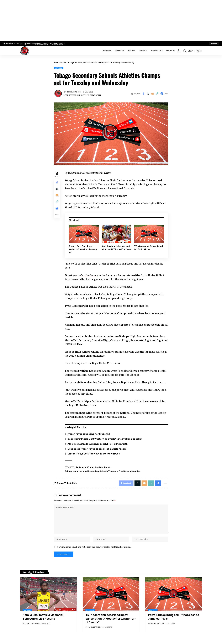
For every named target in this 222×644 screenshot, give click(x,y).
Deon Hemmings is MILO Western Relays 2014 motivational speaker (105, 439)
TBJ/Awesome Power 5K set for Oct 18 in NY (149, 248)
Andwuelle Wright (86, 467)
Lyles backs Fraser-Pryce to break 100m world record (98, 449)
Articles (64, 62)
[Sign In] (179, 51)
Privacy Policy (42, 44)
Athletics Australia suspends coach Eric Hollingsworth (98, 444)
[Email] (153, 94)
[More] (166, 94)
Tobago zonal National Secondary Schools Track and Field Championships (104, 472)
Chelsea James (104, 467)
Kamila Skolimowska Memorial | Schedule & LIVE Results (44, 622)
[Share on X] (148, 94)
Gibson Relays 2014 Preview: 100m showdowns (94, 454)
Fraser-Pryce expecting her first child (89, 434)
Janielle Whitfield (33, 628)
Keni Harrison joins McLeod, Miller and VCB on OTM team (117, 249)
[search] (185, 51)
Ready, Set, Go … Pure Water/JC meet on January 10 (84, 249)
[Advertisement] (111, 21)
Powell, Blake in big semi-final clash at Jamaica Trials (174, 622)
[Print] (162, 94)
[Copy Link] (157, 94)
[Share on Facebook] (143, 94)
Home (56, 62)
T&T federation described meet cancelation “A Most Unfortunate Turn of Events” (111, 623)
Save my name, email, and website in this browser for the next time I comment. (94, 551)
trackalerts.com (75, 92)
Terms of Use (60, 44)
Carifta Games (90, 275)
